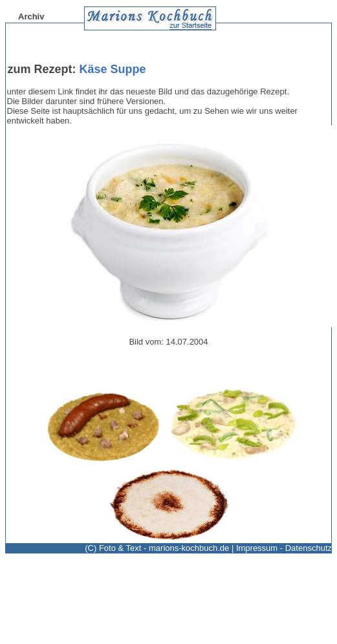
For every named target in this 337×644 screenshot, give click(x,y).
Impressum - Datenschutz (284, 548)
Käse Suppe (113, 69)
